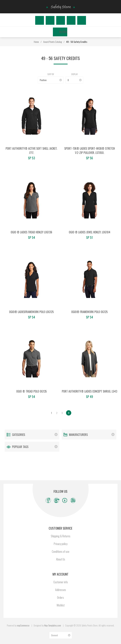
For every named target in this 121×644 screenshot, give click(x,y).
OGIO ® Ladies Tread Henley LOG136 (31, 232)
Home (36, 42)
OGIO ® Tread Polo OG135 (32, 391)
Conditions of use (61, 552)
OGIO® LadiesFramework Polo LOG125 (31, 312)
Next (69, 413)
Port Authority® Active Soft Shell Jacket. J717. (31, 151)
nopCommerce (23, 625)
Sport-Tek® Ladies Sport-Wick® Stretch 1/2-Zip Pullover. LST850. (90, 151)
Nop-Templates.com (53, 625)
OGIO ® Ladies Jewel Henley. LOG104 (90, 232)
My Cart (82, 20)
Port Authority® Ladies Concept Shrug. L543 (89, 391)
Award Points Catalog (53, 42)
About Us (61, 559)
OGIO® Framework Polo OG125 (89, 312)
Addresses (61, 590)
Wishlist (71, 20)
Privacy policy (61, 544)
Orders (60, 597)
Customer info (61, 582)
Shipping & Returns (61, 536)
